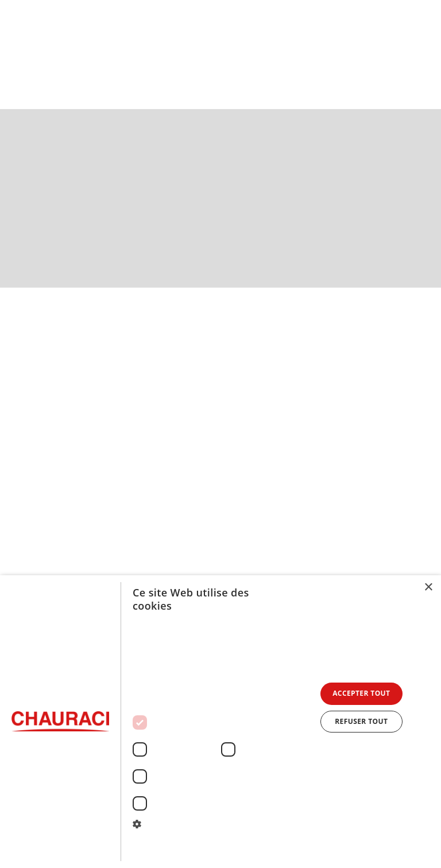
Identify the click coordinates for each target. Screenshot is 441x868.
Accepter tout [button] (361, 693)
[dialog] (220, 722)
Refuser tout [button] (361, 721)
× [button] (428, 588)
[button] (422, 52)
